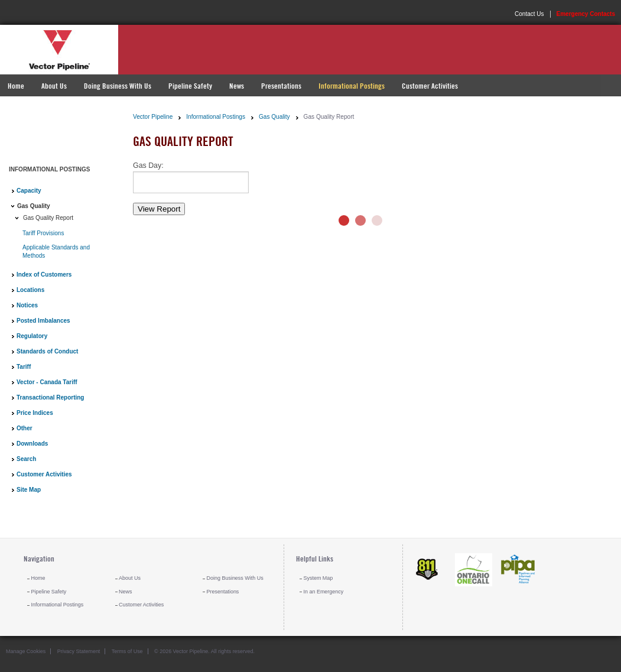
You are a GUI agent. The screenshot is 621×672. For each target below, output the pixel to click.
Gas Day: (148, 165)
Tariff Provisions (43, 233)
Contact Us (529, 14)
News (237, 86)
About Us (54, 86)
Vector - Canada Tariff (47, 382)
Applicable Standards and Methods (56, 251)
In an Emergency (324, 592)
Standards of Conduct (47, 351)
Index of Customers (44, 275)
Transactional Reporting (50, 397)
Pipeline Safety (190, 86)
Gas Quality (34, 206)
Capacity (29, 191)
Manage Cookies (26, 651)
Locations (30, 290)
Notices (27, 305)
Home (16, 86)
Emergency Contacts (586, 14)
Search (26, 459)
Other (25, 428)
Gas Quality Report (48, 218)
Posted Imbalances (43, 321)
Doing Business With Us (118, 86)
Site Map (29, 490)
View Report (159, 209)
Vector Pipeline (153, 117)
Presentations (281, 86)
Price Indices (35, 413)
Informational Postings (352, 86)
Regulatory (32, 336)
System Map (318, 578)
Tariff (24, 367)
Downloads (32, 444)
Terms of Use (127, 651)
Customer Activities (430, 86)
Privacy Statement (79, 651)
